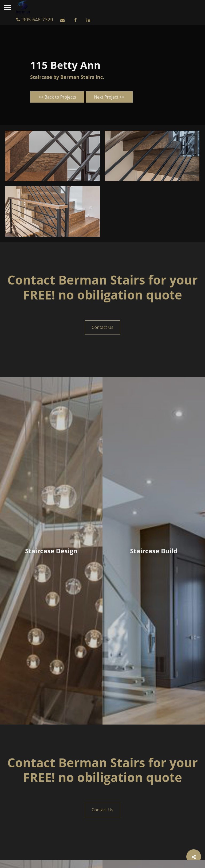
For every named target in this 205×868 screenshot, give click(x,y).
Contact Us (103, 327)
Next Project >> (109, 97)
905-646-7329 (36, 20)
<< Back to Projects (57, 97)
